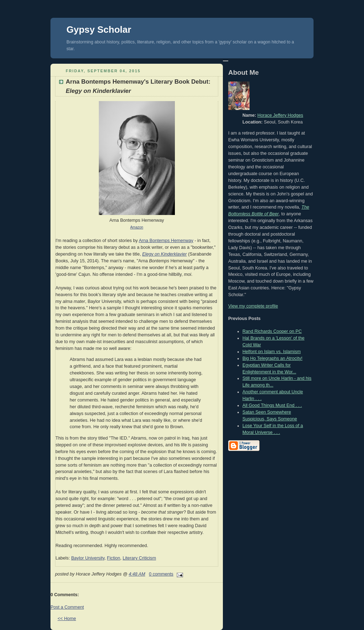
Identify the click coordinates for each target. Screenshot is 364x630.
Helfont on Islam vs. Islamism (272, 352)
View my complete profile (253, 306)
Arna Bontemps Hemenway (166, 241)
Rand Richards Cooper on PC (272, 331)
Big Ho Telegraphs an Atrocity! (272, 358)
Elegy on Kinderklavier (164, 254)
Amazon (137, 227)
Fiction (114, 558)
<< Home (67, 619)
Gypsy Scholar (99, 30)
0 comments (161, 574)
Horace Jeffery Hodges (280, 115)
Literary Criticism (139, 558)
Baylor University (88, 558)
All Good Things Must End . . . (272, 405)
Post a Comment (67, 607)
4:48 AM (137, 574)
